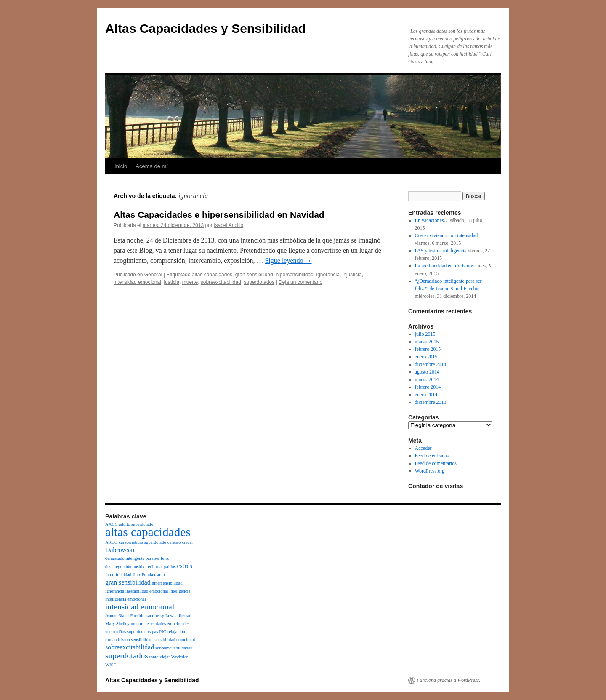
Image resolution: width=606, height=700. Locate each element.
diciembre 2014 (431, 364)
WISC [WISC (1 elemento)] (111, 665)
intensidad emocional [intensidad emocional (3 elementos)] (140, 607)
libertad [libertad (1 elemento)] (185, 616)
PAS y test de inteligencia (441, 251)
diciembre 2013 (431, 402)
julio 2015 (425, 334)
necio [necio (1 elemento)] (110, 632)
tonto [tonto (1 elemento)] (154, 657)
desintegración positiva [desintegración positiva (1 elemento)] (126, 567)
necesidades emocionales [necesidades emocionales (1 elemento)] (167, 624)
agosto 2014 (427, 372)
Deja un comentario (300, 282)
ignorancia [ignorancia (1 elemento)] (115, 591)
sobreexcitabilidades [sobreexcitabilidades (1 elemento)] (174, 648)
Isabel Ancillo (229, 225)
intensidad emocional (137, 282)
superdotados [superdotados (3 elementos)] (127, 656)
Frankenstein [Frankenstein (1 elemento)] (153, 575)
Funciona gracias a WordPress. (448, 680)
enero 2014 (426, 395)
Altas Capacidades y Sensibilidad (206, 28)
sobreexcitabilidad (221, 282)
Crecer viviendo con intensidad (447, 235)
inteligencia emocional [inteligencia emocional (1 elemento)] (126, 599)
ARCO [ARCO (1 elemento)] (112, 542)
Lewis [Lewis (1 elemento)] (171, 616)
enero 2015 (426, 357)
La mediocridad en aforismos (444, 266)
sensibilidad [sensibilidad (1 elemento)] (142, 640)
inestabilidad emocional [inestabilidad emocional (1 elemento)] (147, 591)
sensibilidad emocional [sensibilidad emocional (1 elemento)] (175, 640)
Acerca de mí (152, 166)
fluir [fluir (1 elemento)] (136, 575)
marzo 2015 (427, 342)
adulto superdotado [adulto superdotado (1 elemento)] (136, 524)
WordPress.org (430, 471)
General (153, 275)
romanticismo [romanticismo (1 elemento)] (118, 640)
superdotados (259, 282)
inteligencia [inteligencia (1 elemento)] (180, 591)
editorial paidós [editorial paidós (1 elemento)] (162, 567)
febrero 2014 (428, 387)
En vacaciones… (432, 220)
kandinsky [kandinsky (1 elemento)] (155, 616)
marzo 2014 (427, 379)
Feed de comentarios (436, 463)
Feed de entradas (432, 456)
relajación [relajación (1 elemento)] (176, 632)
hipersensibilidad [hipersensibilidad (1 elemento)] (167, 583)
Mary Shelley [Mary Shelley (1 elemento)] (117, 624)
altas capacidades (212, 275)
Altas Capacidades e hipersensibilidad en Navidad (219, 215)
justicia (171, 282)
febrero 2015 (428, 349)
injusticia (352, 275)
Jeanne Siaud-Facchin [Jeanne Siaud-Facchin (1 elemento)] (125, 616)
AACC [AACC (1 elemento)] (112, 524)
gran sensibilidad (254, 275)
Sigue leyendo (288, 260)
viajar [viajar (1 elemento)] (165, 657)
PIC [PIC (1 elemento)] (163, 632)
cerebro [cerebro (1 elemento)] (174, 542)
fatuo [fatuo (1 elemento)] (110, 575)
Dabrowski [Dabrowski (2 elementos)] (120, 550)
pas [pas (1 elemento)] (155, 632)
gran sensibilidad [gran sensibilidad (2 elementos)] (128, 582)
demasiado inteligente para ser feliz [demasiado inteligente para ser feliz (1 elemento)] (137, 558)
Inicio (121, 166)
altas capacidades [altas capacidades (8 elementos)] (148, 532)
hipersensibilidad (294, 275)
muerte (190, 282)
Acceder (423, 448)
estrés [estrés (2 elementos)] (185, 566)
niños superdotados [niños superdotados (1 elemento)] (133, 632)
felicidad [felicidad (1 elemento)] (124, 575)
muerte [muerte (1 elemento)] (137, 624)
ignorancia (328, 275)
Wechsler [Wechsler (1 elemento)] (179, 657)
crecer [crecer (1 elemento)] (188, 542)
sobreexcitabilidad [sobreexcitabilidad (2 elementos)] (130, 647)
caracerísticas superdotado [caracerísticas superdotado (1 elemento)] (143, 542)
